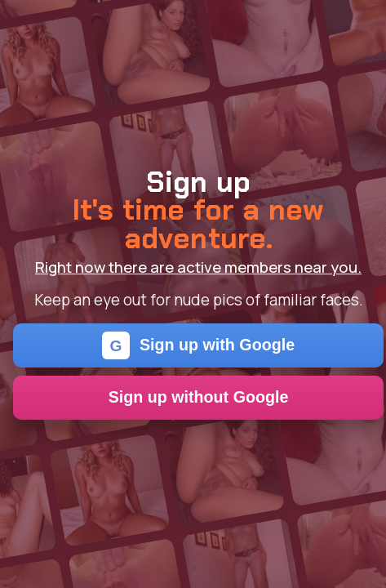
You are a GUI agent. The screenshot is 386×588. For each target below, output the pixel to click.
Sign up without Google (199, 397)
